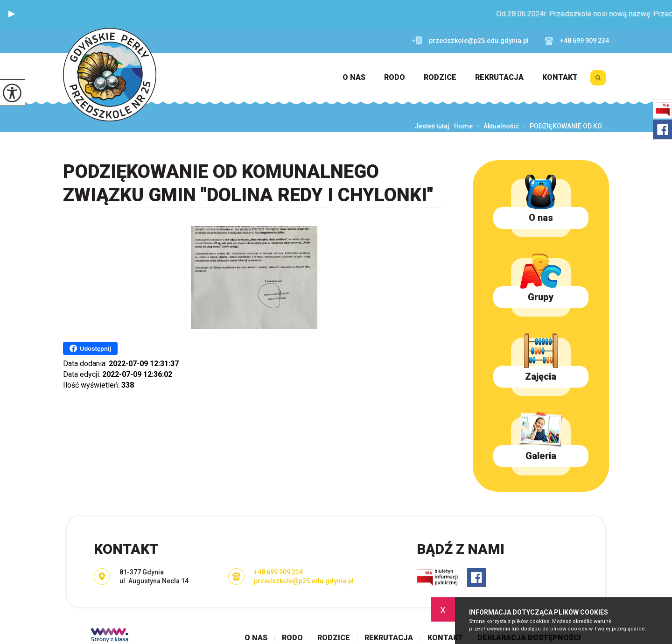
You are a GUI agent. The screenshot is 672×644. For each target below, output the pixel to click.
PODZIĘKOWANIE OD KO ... (564, 126)
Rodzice (440, 78)
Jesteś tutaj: (434, 126)
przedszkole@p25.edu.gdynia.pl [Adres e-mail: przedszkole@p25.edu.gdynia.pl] (304, 581)
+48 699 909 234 (577, 41)
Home (463, 126)
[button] (12, 14)
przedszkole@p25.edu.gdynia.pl (470, 41)
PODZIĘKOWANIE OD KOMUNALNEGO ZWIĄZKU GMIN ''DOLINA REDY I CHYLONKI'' (248, 183)
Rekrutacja (499, 78)
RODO (395, 78)
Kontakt (560, 78)
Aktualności (496, 126)
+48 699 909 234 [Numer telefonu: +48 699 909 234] (278, 572)
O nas (354, 78)
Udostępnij (90, 348)
